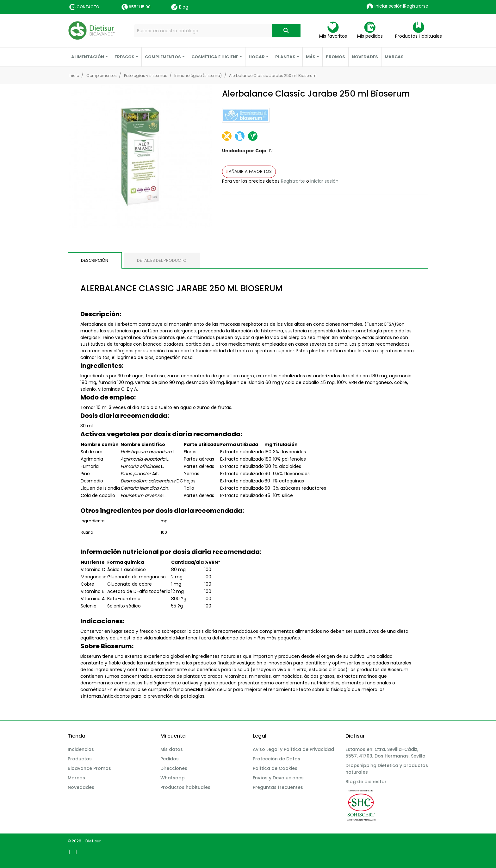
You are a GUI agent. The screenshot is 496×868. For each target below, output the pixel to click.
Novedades (81, 787)
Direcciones (174, 768)
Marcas (76, 778)
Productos (80, 759)
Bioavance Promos (89, 768)
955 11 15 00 (140, 7)
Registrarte (293, 181)
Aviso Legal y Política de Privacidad (293, 749)
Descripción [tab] (95, 260)
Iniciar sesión (324, 181)
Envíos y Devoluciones (278, 778)
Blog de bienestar (366, 782)
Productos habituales (185, 787)
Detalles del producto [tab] (162, 260)
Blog (180, 7)
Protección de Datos (276, 759)
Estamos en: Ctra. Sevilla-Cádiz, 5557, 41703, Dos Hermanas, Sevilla (385, 753)
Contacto (88, 7)
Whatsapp (173, 778)
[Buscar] (217, 31)
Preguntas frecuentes (278, 787)
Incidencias (81, 749)
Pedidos (170, 759)
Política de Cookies (275, 768)
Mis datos (172, 749)
